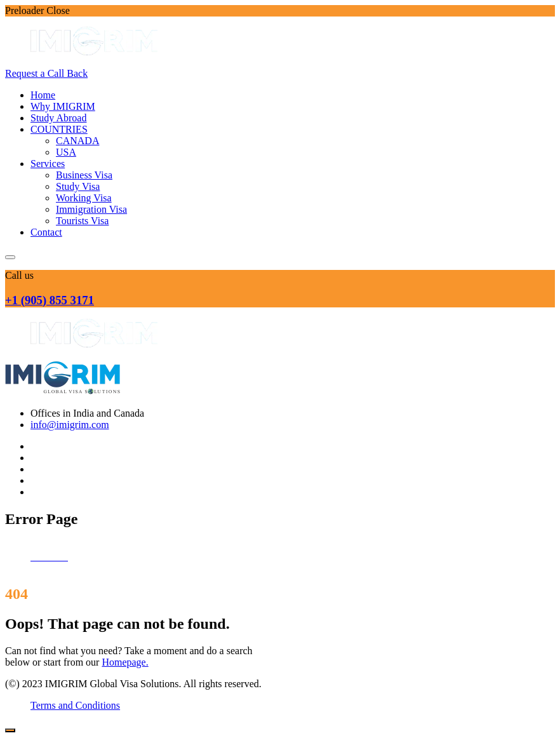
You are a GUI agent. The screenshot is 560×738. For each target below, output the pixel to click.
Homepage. (125, 662)
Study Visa (78, 186)
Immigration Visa (91, 209)
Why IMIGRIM (63, 106)
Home (43, 95)
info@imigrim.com (70, 425)
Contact (46, 232)
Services (48, 164)
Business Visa (84, 175)
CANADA (77, 141)
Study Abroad (58, 118)
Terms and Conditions (75, 705)
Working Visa (84, 198)
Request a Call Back (46, 73)
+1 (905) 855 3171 (50, 300)
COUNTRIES (59, 129)
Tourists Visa (82, 221)
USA (66, 152)
